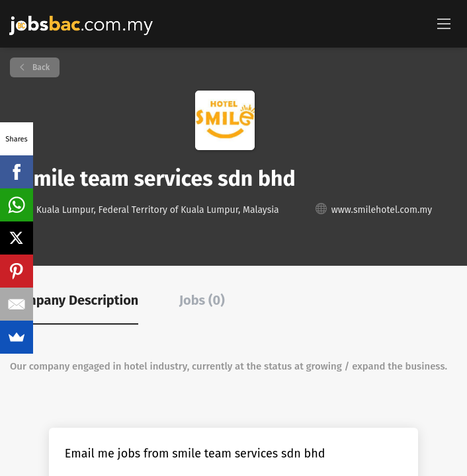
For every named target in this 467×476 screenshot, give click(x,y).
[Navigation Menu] (444, 23)
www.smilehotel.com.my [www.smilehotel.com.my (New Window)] (382, 210)
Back (40, 67)
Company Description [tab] (74, 300)
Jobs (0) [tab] (202, 300)
